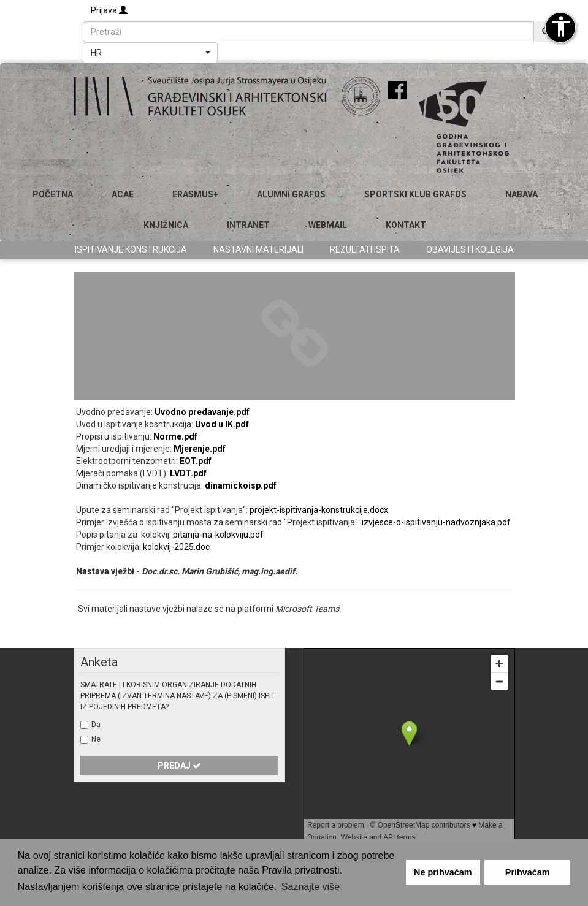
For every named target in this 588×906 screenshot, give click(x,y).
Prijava (109, 10)
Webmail (328, 225)
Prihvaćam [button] (528, 872)
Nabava (521, 194)
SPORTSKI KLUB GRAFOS (415, 194)
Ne (96, 739)
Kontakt (406, 225)
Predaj (179, 766)
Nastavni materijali (258, 249)
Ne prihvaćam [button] (443, 872)
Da (96, 725)
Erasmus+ (195, 194)
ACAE (123, 194)
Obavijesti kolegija (470, 249)
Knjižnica (166, 225)
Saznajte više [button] (311, 887)
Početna (53, 194)
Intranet (248, 225)
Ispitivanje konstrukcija (131, 249)
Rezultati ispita (365, 249)
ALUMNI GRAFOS (291, 194)
